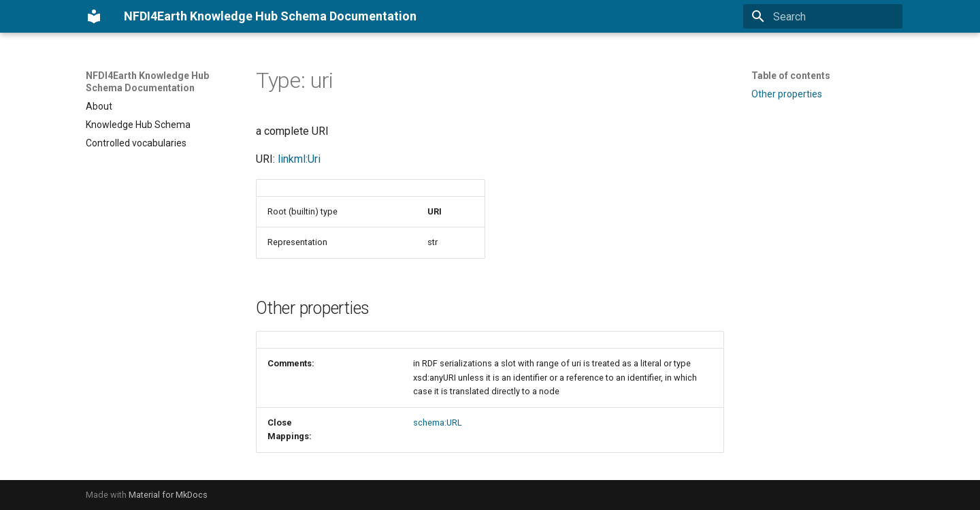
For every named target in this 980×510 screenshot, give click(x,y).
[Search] (823, 16)
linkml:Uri (299, 159)
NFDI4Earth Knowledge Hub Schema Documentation (147, 82)
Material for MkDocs (168, 495)
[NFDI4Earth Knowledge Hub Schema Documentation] (94, 16)
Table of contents (791, 76)
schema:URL (438, 423)
